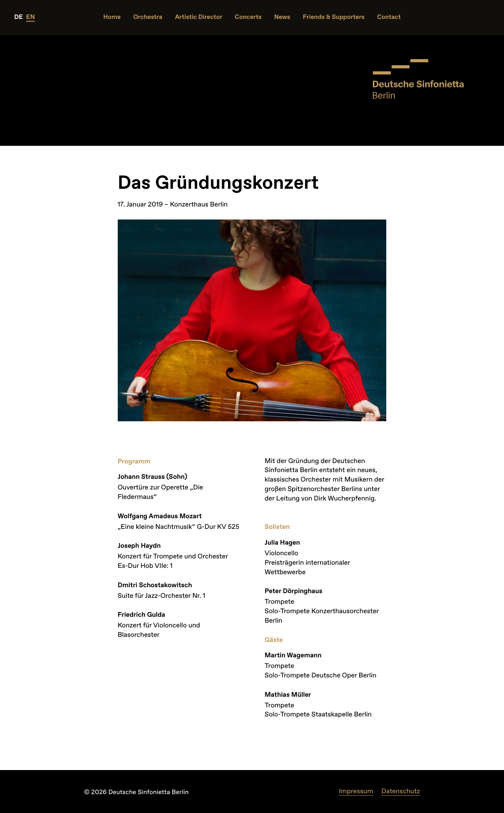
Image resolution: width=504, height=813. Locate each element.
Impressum (356, 791)
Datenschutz (400, 791)
